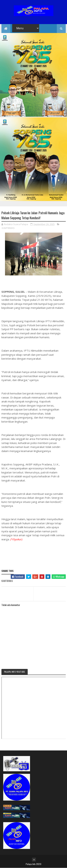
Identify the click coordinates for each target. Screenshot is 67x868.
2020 (39, 864)
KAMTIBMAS (8, 228)
